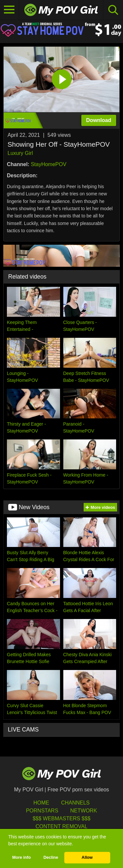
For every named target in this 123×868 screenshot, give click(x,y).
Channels (75, 803)
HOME (41, 803)
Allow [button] (87, 857)
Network (84, 811)
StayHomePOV (49, 164)
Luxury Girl (20, 153)
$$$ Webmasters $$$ (61, 818)
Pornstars (42, 811)
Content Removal (61, 826)
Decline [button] (51, 857)
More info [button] (21, 857)
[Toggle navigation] (10, 10)
